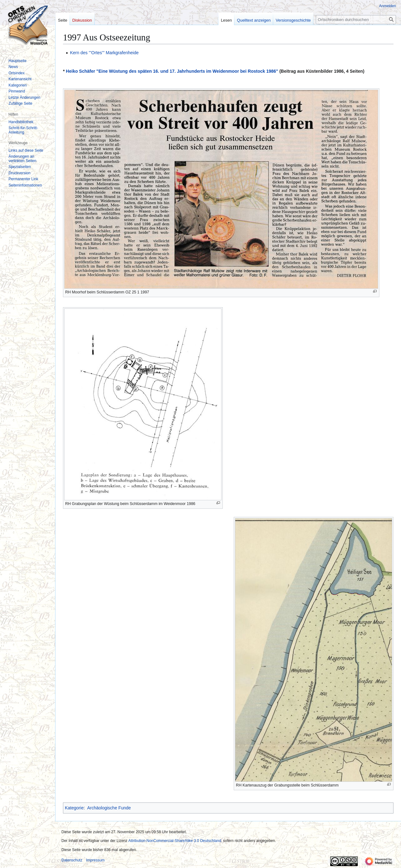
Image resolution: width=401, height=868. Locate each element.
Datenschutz (72, 860)
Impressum (95, 860)
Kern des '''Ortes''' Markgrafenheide (104, 53)
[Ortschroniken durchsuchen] (356, 20)
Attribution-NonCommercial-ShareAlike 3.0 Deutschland (174, 841)
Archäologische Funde (109, 808)
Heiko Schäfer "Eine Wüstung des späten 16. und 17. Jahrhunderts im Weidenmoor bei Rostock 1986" (172, 71)
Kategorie (74, 808)
